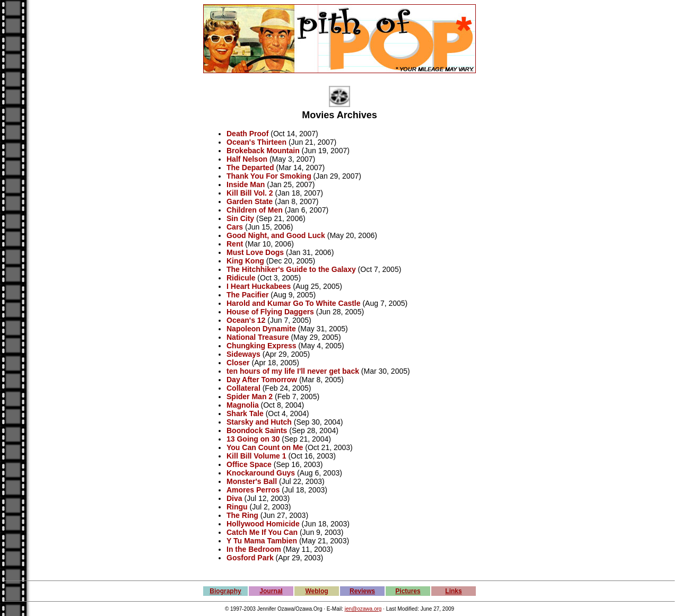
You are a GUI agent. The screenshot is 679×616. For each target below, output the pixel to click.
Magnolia (243, 405)
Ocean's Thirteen (256, 142)
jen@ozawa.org (363, 609)
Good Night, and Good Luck (276, 235)
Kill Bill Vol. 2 (250, 193)
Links (453, 591)
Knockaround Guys (261, 473)
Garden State (250, 201)
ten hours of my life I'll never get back (293, 371)
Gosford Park (250, 558)
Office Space (249, 464)
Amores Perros (253, 490)
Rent (235, 244)
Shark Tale (245, 413)
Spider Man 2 (250, 397)
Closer (238, 363)
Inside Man (246, 184)
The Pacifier (247, 295)
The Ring (242, 515)
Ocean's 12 (246, 320)
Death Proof (247, 134)
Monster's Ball (252, 481)
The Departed (250, 168)
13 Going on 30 (253, 439)
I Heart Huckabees (259, 286)
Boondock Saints (257, 430)
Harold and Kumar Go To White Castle (294, 303)
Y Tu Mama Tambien (262, 541)
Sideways (243, 354)
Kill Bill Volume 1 (256, 456)
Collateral (243, 388)
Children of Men (255, 210)
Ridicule (241, 278)
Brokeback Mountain (263, 151)
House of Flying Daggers (270, 312)
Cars (235, 227)
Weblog (316, 591)
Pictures (408, 591)
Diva (234, 498)
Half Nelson (247, 159)
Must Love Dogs (255, 252)
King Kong (245, 261)
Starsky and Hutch (259, 422)
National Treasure (258, 337)
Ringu (237, 507)
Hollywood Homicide (263, 524)
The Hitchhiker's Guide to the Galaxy (291, 269)
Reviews (362, 591)
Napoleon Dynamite (261, 329)
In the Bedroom (254, 549)
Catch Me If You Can (262, 532)
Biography (225, 591)
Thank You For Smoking (269, 176)
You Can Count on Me (265, 447)
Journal (271, 591)
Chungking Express (261, 346)
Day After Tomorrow (262, 380)
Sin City (240, 218)
